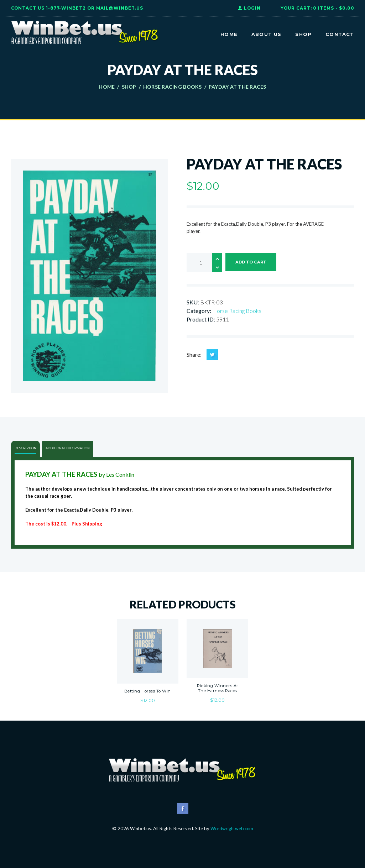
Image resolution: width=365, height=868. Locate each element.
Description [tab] (26, 448)
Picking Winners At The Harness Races (218, 688)
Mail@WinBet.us (120, 8)
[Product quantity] (204, 263)
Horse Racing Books (173, 87)
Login (252, 8)
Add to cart (252, 262)
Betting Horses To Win (147, 691)
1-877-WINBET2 (66, 8)
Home (107, 87)
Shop (129, 87)
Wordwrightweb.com (232, 828)
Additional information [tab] (69, 448)
